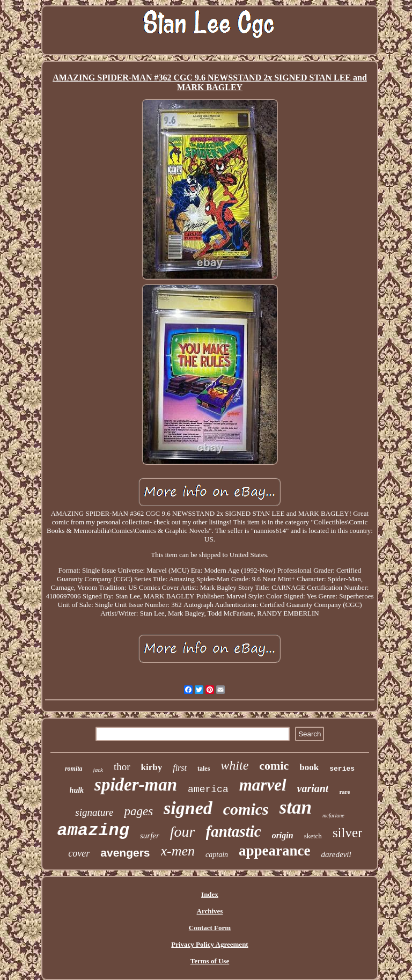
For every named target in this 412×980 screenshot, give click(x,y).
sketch (313, 836)
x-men (178, 851)
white (234, 765)
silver (348, 833)
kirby (152, 767)
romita (74, 769)
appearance (274, 851)
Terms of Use (210, 961)
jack (98, 770)
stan (296, 807)
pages (138, 811)
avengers (125, 853)
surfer (150, 836)
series (342, 769)
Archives (210, 911)
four (183, 832)
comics (246, 809)
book (309, 767)
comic (274, 766)
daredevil (336, 854)
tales (204, 769)
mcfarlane (333, 816)
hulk (77, 790)
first (180, 768)
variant (313, 788)
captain (217, 855)
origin (283, 835)
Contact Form (210, 928)
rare (344, 792)
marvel (263, 785)
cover (79, 853)
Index (210, 894)
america (208, 789)
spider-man (136, 785)
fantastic (234, 831)
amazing (93, 831)
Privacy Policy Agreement (209, 944)
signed (188, 808)
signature (94, 812)
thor (122, 767)
